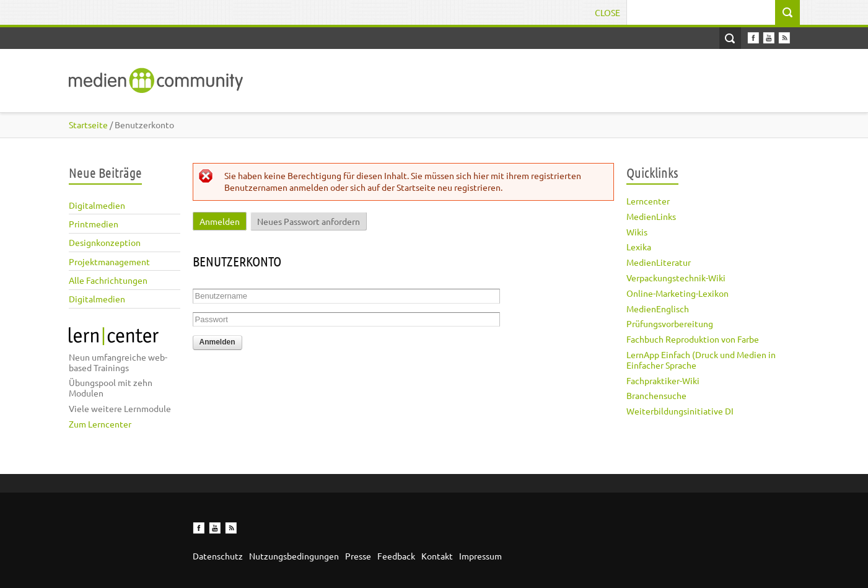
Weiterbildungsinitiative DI (680, 411)
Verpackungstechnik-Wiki (676, 278)
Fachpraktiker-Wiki (663, 380)
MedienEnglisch (658, 309)
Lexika (639, 247)
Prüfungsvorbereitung (670, 323)
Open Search (730, 38)
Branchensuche (656, 395)
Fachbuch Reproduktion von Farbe (693, 339)
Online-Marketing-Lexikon (677, 293)
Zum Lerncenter (100, 424)
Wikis (637, 232)
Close (607, 12)
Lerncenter (648, 201)
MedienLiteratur (659, 262)
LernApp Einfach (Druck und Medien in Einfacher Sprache (701, 360)
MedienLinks (651, 216)
